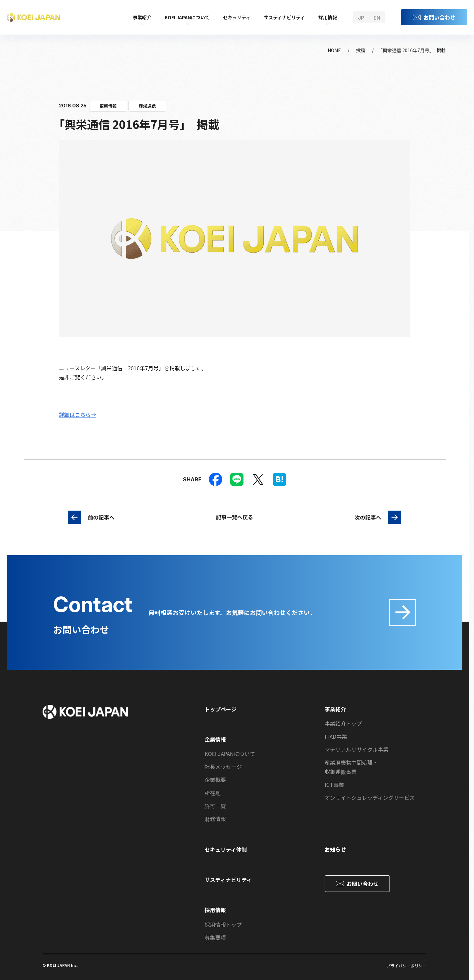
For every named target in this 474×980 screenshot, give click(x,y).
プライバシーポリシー (406, 966)
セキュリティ (237, 17)
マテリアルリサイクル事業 (357, 749)
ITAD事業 (336, 736)
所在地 (213, 793)
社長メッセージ (223, 767)
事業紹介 (142, 17)
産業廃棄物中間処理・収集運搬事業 (351, 767)
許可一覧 (215, 806)
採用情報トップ (223, 924)
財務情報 (215, 819)
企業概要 (215, 780)
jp (361, 18)
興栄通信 (147, 106)
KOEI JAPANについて (187, 17)
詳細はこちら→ (78, 415)
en (377, 18)
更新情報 (108, 106)
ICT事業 (334, 785)
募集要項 (215, 937)
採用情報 (328, 17)
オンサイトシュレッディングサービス (370, 797)
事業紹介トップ (343, 723)
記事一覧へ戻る (235, 517)
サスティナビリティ (284, 17)
